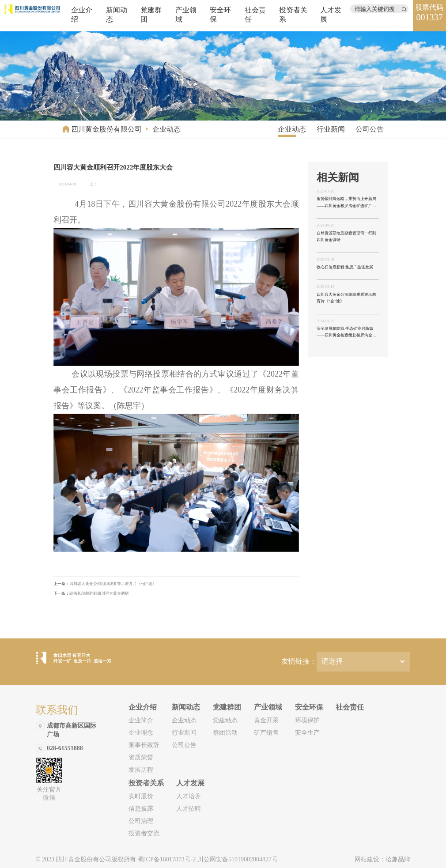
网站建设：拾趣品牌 (382, 859)
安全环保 (309, 707)
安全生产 (307, 733)
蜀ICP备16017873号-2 (168, 859)
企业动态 (166, 129)
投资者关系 (146, 783)
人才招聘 (189, 809)
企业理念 (141, 733)
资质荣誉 (141, 757)
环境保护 (307, 720)
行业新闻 (331, 129)
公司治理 (141, 821)
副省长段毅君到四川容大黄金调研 (91, 593)
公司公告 (370, 129)
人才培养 (189, 796)
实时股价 (141, 796)
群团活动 (225, 733)
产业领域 (268, 707)
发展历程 (141, 770)
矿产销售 (266, 733)
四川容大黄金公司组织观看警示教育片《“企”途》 (105, 584)
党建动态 (225, 720)
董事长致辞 (144, 745)
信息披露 (141, 809)
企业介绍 (143, 707)
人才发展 (190, 783)
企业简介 (141, 720)
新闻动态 (186, 707)
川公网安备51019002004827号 (238, 859)
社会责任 (350, 707)
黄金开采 (266, 720)
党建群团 (227, 707)
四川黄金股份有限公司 (106, 129)
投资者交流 (144, 833)
